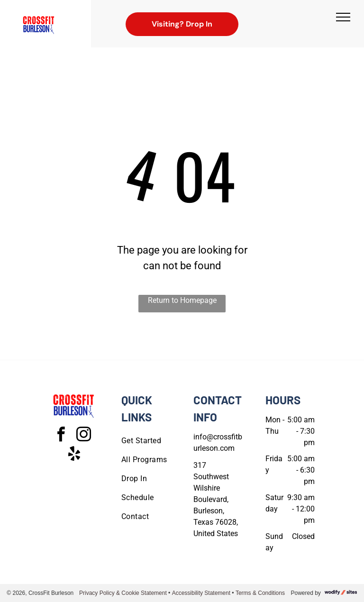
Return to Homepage (182, 300)
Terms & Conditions (260, 593)
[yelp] (74, 455)
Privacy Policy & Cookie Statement (123, 593)
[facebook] (61, 436)
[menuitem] (155, 441)
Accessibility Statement (201, 593)
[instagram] (83, 436)
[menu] (343, 17)
